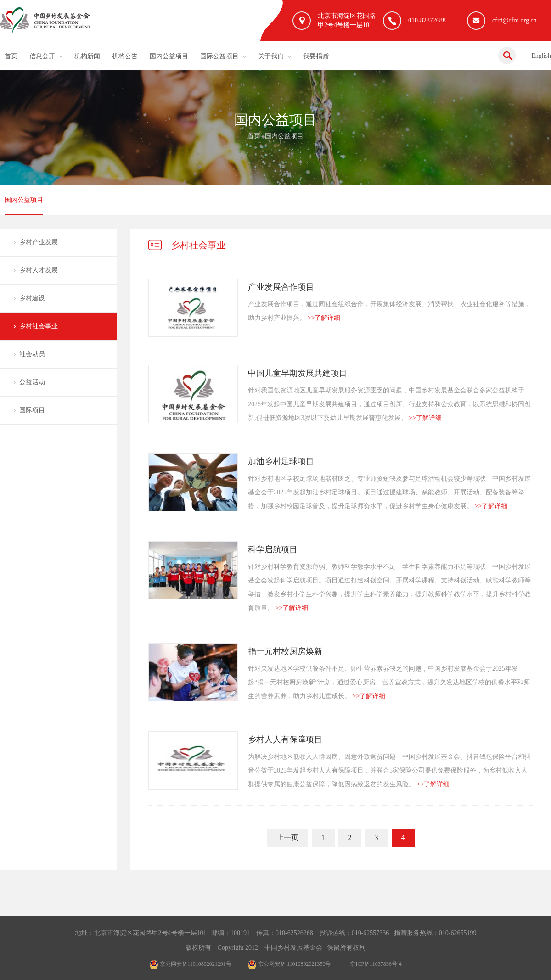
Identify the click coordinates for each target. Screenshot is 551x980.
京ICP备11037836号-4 (376, 964)
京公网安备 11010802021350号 (289, 964)
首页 (11, 56)
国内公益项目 (169, 56)
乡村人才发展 (39, 270)
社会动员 (32, 354)
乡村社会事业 (39, 326)
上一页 (287, 837)
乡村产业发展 (39, 242)
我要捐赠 (316, 56)
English (541, 56)
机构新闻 (87, 56)
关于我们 (271, 56)
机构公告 (125, 56)
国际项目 (32, 410)
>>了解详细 (324, 318)
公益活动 (32, 382)
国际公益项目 (219, 56)
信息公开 (42, 56)
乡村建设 (32, 298)
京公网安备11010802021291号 (190, 964)
